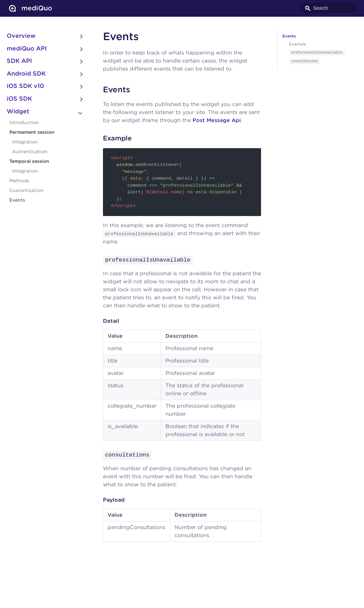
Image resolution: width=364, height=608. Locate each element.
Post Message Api (217, 120)
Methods (19, 181)
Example (298, 44)
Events (17, 200)
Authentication (30, 152)
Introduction (24, 123)
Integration (25, 142)
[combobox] (329, 8)
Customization (26, 191)
